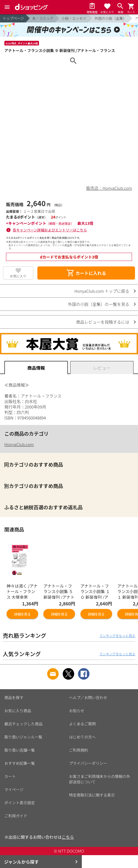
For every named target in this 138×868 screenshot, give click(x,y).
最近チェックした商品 (23, 724)
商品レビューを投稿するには (103, 322)
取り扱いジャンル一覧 (23, 737)
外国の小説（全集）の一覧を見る (99, 304)
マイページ (14, 789)
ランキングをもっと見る (117, 635)
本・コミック (43, 18)
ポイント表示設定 (20, 803)
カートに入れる (86, 273)
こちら (68, 837)
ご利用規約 (79, 750)
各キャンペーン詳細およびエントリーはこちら (50, 230)
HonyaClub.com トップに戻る (102, 291)
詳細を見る (22, 614)
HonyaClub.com (19, 444)
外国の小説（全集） (111, 18)
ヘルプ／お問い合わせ (88, 697)
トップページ (13, 18)
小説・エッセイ (74, 18)
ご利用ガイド (16, 816)
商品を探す (14, 697)
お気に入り (18, 276)
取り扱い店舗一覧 (20, 750)
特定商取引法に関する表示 (92, 795)
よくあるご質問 (82, 724)
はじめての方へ (82, 737)
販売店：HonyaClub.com (109, 188)
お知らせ (77, 711)
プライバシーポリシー (88, 763)
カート (10, 776)
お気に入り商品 (18, 711)
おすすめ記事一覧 (20, 763)
